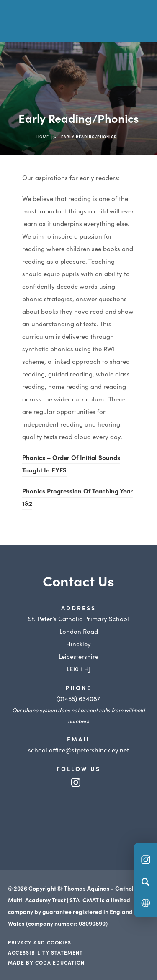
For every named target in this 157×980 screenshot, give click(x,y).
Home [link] (43, 137)
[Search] (145, 882)
